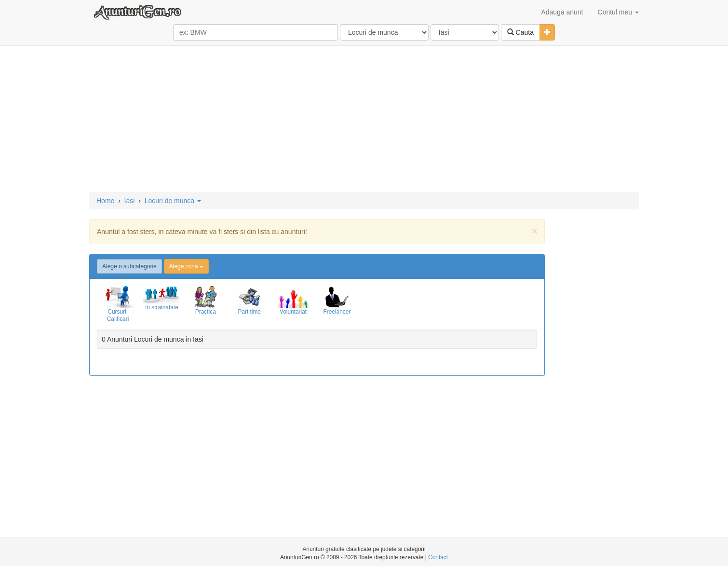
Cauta (520, 32)
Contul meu (618, 12)
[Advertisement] (364, 120)
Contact (438, 557)
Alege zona (186, 266)
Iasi (130, 201)
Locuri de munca (173, 201)
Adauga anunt (562, 12)
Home (105, 201)
